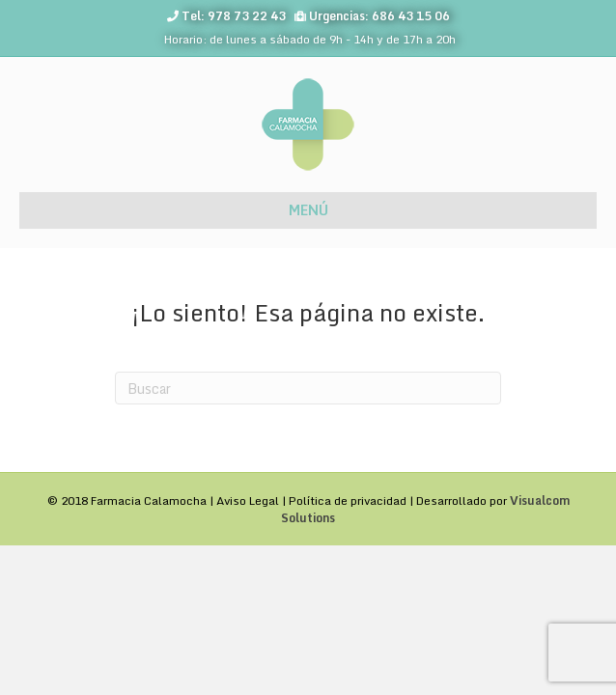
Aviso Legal (248, 500)
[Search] (308, 388)
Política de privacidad (348, 500)
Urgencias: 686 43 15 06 (379, 16)
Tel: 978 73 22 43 (234, 16)
